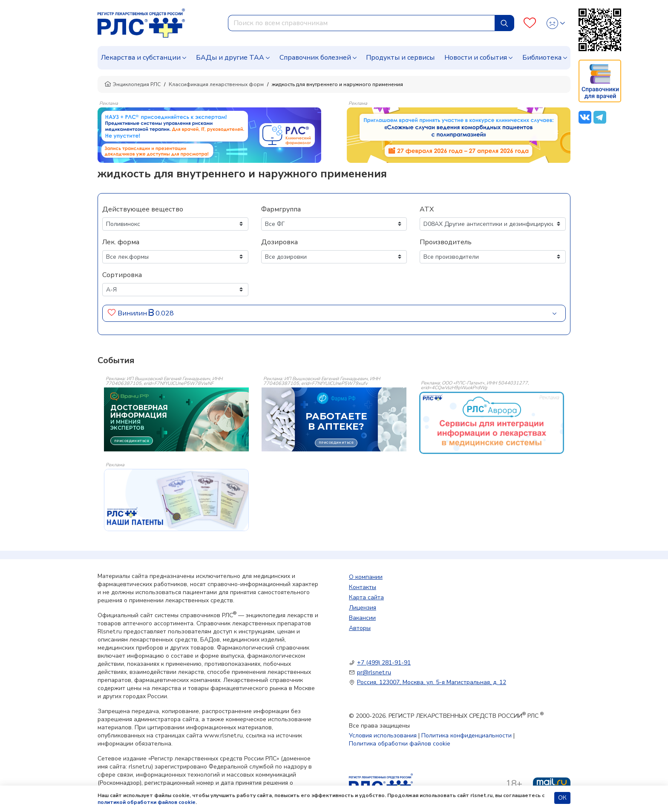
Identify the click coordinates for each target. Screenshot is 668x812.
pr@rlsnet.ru (374, 672)
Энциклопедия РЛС (132, 84)
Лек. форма (121, 242)
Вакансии (362, 618)
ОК (562, 798)
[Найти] (504, 23)
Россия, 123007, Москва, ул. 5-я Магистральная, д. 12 (432, 682)
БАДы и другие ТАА (230, 58)
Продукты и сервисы (400, 58)
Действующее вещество (143, 209)
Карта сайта (366, 597)
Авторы (360, 628)
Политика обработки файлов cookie (400, 744)
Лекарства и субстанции (141, 58)
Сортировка (122, 275)
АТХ (427, 209)
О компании (366, 577)
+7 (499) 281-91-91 (384, 663)
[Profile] (556, 23)
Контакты (363, 587)
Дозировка (279, 242)
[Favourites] (530, 23)
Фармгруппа (281, 209)
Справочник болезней (315, 58)
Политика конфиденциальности (466, 735)
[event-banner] (492, 423)
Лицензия (363, 608)
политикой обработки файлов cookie (147, 802)
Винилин (132, 313)
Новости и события (476, 58)
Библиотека (542, 58)
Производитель (446, 242)
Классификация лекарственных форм (216, 84)
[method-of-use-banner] (209, 135)
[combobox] (361, 23)
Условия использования (383, 735)
